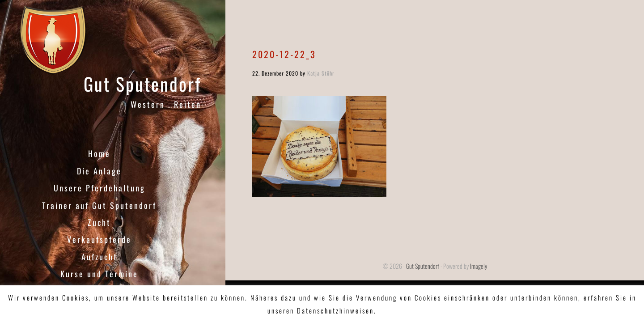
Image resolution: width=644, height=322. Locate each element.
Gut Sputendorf (142, 84)
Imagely (479, 266)
